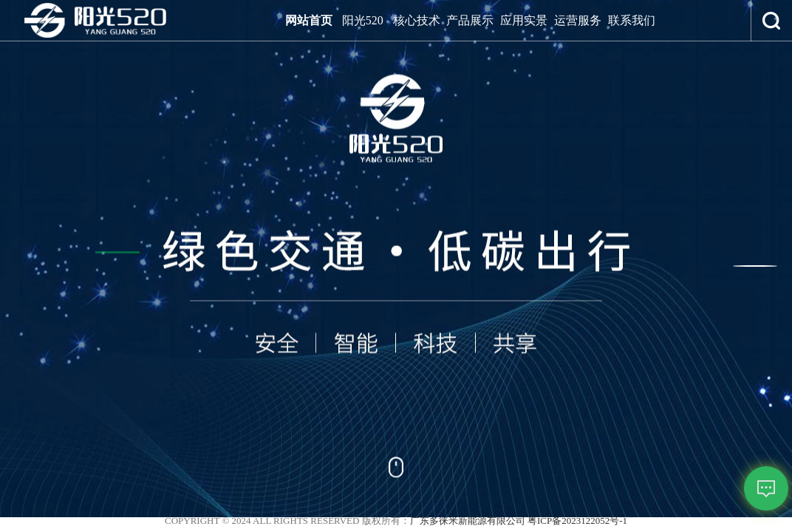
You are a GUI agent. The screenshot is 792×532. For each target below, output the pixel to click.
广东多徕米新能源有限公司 (468, 521)
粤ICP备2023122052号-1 (577, 521)
